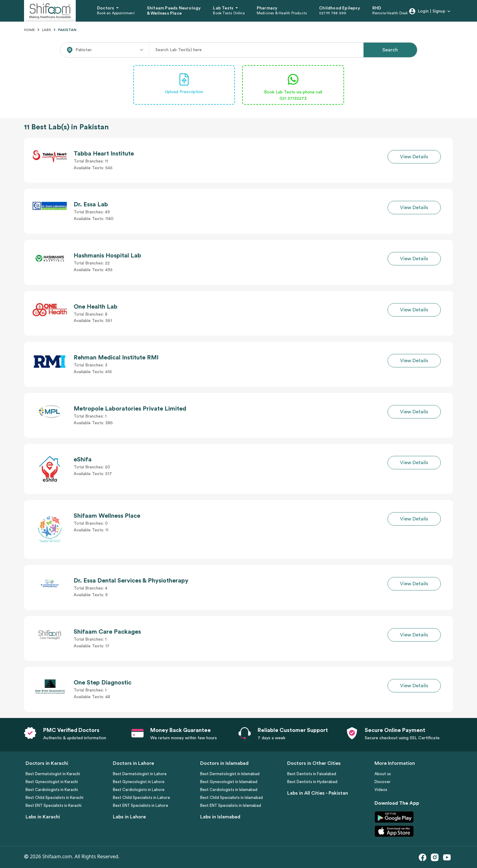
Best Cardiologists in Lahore (139, 790)
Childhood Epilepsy (340, 8)
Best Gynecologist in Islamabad (229, 782)
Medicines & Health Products (282, 13)
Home (30, 30)
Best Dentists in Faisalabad (312, 774)
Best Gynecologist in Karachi (52, 782)
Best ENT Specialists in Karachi (54, 805)
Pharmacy (267, 8)
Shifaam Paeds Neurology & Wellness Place (174, 11)
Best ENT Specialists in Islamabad (231, 805)
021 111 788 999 (333, 13)
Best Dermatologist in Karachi (53, 774)
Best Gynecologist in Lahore (139, 782)
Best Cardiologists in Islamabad (229, 790)
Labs (47, 30)
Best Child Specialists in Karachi (54, 798)
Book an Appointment (116, 13)
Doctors (106, 8)
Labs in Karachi (43, 817)
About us (383, 774)
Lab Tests (224, 8)
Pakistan (67, 30)
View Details (414, 157)
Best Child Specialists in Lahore (141, 798)
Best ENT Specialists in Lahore (141, 805)
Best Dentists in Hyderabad (312, 782)
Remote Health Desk (390, 13)
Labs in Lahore (129, 817)
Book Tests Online (229, 13)
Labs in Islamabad (220, 817)
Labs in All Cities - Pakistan (318, 793)
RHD (377, 8)
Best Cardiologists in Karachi (52, 790)
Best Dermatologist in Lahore (140, 774)
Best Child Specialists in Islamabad (232, 798)
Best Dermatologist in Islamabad (230, 774)
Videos (381, 790)
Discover (383, 782)
